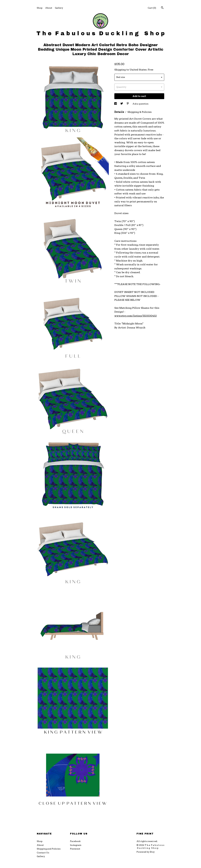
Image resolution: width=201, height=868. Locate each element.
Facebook (75, 841)
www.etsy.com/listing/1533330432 (136, 316)
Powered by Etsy (146, 852)
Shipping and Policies (49, 849)
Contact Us (43, 853)
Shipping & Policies (140, 112)
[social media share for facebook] (116, 104)
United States (138, 70)
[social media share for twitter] (122, 104)
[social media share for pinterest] (128, 104)
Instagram (76, 845)
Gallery (59, 8)
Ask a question (141, 104)
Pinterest (75, 849)
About (49, 8)
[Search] (162, 8)
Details (119, 112)
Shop (40, 8)
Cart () (152, 8)
